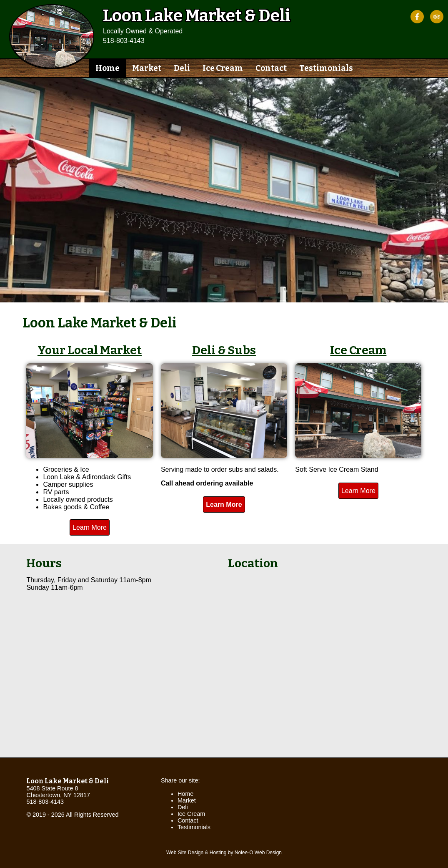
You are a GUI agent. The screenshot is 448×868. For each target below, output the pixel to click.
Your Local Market (90, 350)
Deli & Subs (224, 350)
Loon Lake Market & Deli (68, 781)
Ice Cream (223, 68)
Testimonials (326, 68)
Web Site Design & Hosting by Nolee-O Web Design (224, 853)
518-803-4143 (124, 41)
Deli (182, 68)
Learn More (90, 527)
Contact (271, 68)
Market (147, 68)
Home (108, 68)
